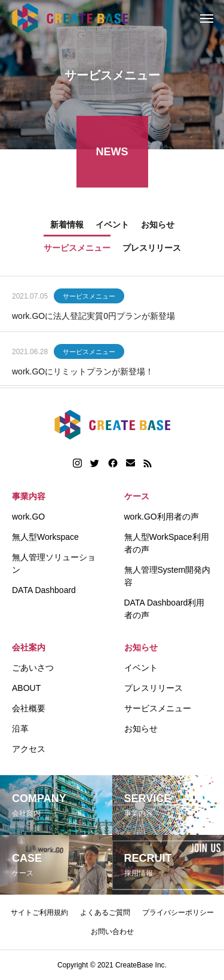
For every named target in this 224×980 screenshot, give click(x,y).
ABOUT (26, 688)
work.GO (28, 517)
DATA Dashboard (44, 590)
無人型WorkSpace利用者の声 (167, 543)
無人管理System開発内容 (168, 576)
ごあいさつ (33, 668)
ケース (137, 496)
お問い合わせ (112, 932)
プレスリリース (154, 688)
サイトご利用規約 (39, 913)
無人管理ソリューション (54, 563)
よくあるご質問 (105, 913)
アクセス (29, 749)
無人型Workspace (45, 537)
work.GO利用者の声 (162, 517)
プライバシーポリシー (178, 913)
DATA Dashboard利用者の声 (165, 609)
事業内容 (29, 496)
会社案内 (29, 647)
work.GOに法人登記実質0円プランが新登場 (93, 318)
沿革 (20, 729)
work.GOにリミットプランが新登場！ (83, 373)
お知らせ (141, 647)
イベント (141, 668)
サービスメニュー (89, 298)
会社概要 (29, 708)
